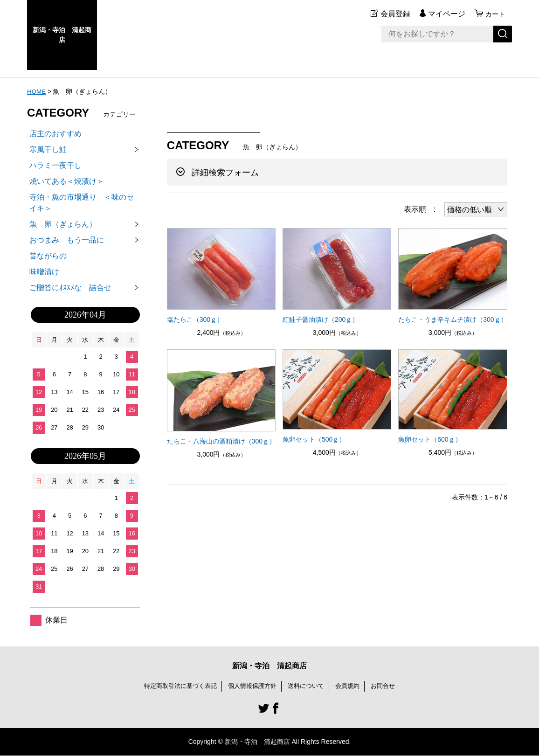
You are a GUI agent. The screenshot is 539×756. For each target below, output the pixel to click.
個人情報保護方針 (252, 686)
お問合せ (390, 686)
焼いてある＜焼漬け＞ (67, 181)
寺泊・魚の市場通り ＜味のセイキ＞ (82, 203)
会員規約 (352, 686)
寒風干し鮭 (48, 149)
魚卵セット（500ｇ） (314, 439)
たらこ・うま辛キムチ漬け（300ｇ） (453, 319)
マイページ (444, 14)
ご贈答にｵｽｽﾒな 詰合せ (70, 288)
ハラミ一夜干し (55, 165)
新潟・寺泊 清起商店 (62, 35)
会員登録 (393, 14)
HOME (37, 91)
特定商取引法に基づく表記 (175, 686)
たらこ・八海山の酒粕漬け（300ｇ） (221, 441)
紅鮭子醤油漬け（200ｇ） (321, 319)
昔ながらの (48, 256)
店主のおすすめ (55, 134)
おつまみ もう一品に (70, 240)
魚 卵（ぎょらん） (63, 224)
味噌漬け (44, 272)
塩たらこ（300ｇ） (195, 319)
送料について (309, 686)
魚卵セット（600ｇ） (430, 439)
